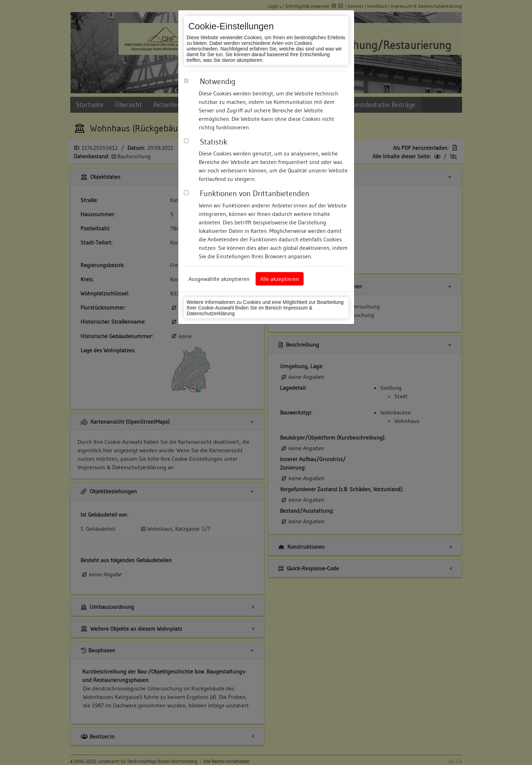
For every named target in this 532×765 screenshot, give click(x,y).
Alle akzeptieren (280, 279)
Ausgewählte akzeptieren (219, 279)
